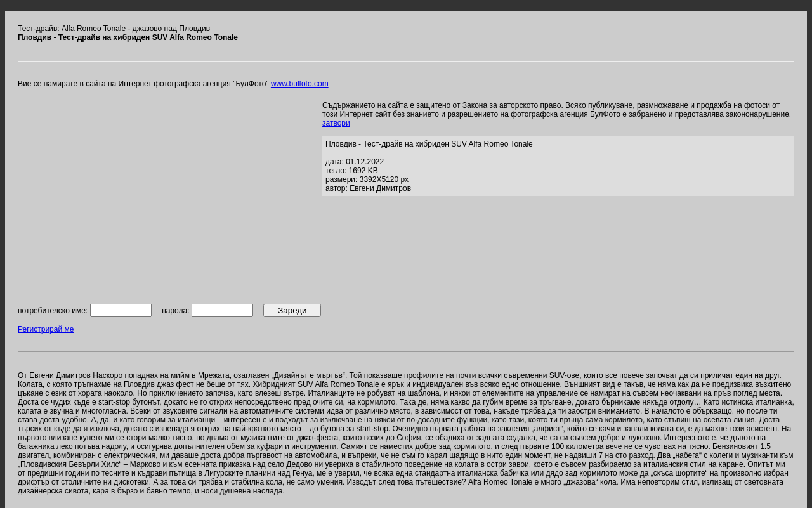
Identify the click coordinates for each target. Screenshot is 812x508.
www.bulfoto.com (300, 84)
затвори (336, 123)
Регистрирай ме (46, 329)
